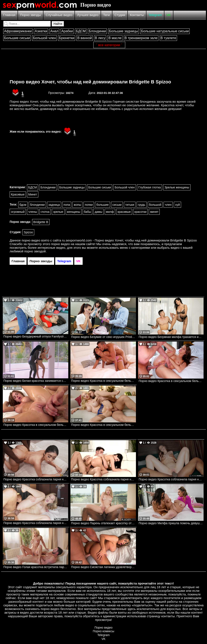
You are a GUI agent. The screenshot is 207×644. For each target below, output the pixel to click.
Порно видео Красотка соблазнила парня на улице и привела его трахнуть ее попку (36, 523)
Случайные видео (59, 15)
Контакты (137, 15)
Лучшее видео (88, 15)
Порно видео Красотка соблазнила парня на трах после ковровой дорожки (36, 479)
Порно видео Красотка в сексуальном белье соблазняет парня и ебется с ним (36, 425)
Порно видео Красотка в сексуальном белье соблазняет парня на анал (103, 425)
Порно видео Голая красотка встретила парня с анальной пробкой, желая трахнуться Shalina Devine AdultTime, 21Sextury (36, 567)
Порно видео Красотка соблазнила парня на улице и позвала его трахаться (171, 479)
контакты (168, 616)
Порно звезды (31, 15)
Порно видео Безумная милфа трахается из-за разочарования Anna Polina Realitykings (171, 337)
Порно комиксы (104, 631)
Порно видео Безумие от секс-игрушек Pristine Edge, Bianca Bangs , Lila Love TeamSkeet (103, 337)
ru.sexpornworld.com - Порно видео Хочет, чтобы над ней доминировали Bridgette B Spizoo (130, 240)
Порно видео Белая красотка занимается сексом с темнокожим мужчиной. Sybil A (36, 381)
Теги (106, 15)
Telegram (155, 15)
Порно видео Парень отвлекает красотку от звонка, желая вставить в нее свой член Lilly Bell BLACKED (103, 523)
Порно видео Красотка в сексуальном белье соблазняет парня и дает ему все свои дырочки (171, 381)
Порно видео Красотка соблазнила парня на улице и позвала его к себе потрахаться (103, 479)
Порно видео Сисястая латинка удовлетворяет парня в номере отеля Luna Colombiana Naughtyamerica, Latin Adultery (103, 567)
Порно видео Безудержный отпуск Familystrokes (36, 336)
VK (169, 15)
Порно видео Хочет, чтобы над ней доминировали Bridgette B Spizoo (90, 82)
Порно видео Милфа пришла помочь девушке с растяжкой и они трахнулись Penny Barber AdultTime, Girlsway (171, 523)
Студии (120, 15)
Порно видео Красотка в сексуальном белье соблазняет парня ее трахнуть (103, 381)
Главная (9, 15)
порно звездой (35, 251)
